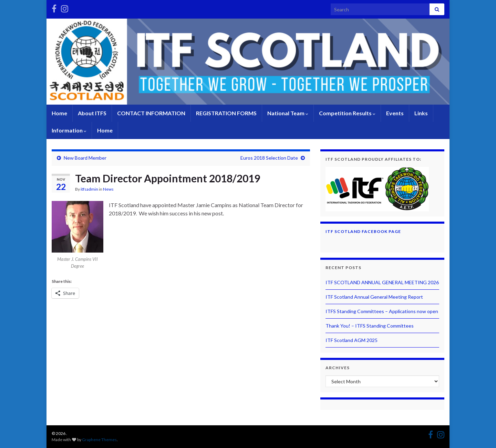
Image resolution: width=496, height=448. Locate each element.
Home (59, 113)
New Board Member (85, 158)
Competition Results (347, 113)
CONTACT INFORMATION (151, 113)
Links (421, 113)
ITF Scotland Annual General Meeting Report (374, 297)
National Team (288, 113)
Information (69, 130)
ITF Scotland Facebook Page (363, 231)
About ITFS (92, 113)
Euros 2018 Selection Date (269, 158)
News (108, 189)
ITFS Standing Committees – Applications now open (382, 311)
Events (395, 113)
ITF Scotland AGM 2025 (352, 340)
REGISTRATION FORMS (226, 113)
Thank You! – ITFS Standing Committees (370, 326)
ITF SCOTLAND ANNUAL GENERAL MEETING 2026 (382, 282)
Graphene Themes (99, 440)
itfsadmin (89, 189)
